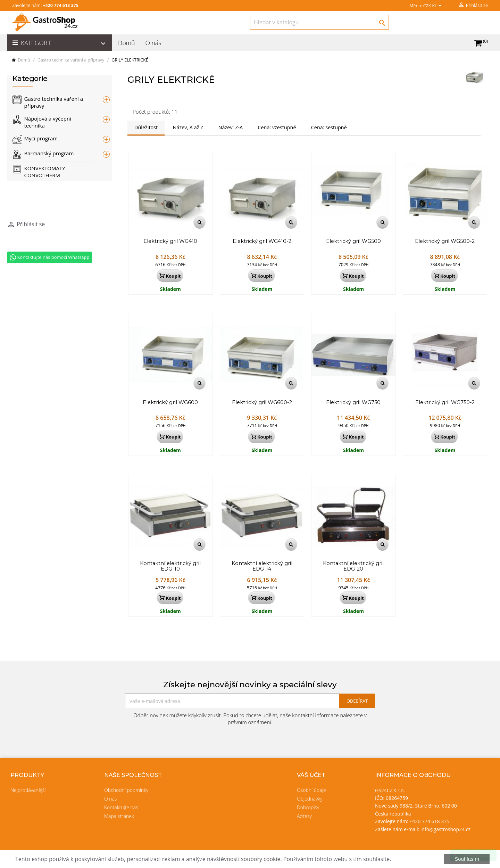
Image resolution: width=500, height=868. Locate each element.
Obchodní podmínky (126, 790)
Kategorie (64, 43)
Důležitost (146, 127)
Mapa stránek (119, 816)
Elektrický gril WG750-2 (445, 403)
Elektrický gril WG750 (353, 403)
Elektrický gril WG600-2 (262, 403)
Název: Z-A (231, 127)
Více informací (411, 859)
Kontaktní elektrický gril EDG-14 (262, 566)
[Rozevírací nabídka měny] (434, 6)
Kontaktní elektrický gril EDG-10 (170, 566)
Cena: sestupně (329, 127)
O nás (153, 43)
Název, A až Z (188, 127)
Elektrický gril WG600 (170, 403)
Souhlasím (467, 859)
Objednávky (310, 799)
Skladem (170, 289)
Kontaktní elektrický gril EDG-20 (353, 566)
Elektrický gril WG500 (353, 241)
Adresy (304, 816)
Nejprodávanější (28, 790)
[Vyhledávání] (319, 22)
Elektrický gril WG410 (170, 241)
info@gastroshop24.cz (445, 829)
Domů (127, 43)
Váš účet (311, 775)
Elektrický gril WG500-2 (445, 241)
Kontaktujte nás (121, 807)
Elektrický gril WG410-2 (262, 241)
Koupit (170, 276)
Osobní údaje (311, 790)
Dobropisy (308, 807)
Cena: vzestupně (277, 127)
